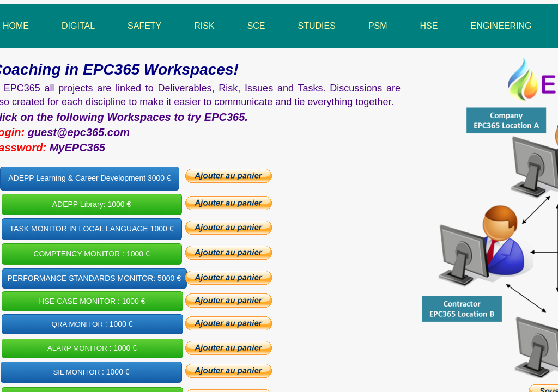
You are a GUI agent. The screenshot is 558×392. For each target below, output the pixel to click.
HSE (429, 26)
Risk (204, 26)
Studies (317, 26)
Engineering (501, 26)
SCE (256, 26)
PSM (378, 26)
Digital (78, 26)
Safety (144, 26)
